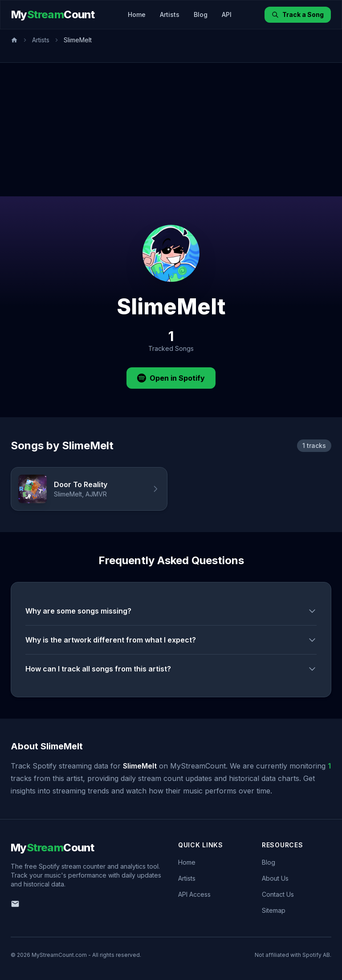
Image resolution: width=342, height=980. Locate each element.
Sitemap (274, 910)
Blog (201, 14)
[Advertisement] (171, 130)
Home (137, 14)
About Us (275, 878)
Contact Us (278, 894)
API (227, 14)
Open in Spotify (171, 378)
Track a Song (298, 14)
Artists (170, 14)
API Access (194, 894)
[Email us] (15, 904)
